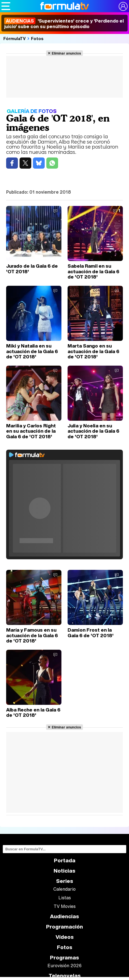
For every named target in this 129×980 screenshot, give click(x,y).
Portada (65, 860)
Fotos (37, 38)
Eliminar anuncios (66, 53)
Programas (64, 958)
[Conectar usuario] (123, 6)
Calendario (64, 889)
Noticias (64, 871)
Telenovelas (65, 976)
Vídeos (65, 937)
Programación (64, 927)
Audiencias (64, 916)
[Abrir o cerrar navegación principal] (6, 6)
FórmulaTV (15, 38)
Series (65, 881)
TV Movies (65, 906)
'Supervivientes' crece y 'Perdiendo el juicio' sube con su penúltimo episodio (64, 24)
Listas (65, 898)
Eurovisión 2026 (64, 966)
